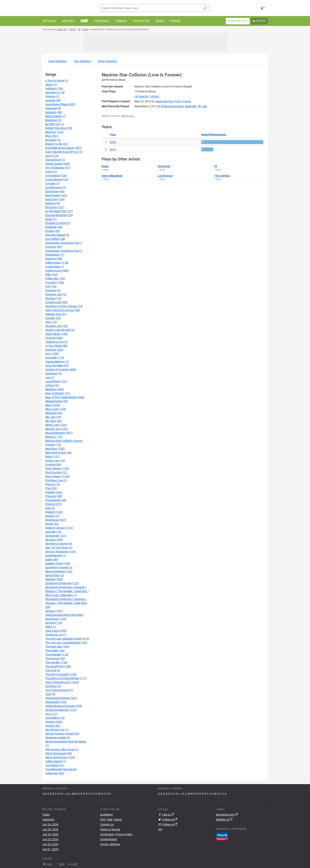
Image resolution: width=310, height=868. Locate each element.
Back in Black (53, 116)
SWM (48, 627)
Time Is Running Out (58, 682)
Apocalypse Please (57, 104)
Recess (50, 516)
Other (107, 61)
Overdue (50, 464)
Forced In (51, 282)
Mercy (49, 405)
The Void (51, 670)
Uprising (50, 722)
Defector (51, 203)
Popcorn (51, 484)
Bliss (48, 136)
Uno (48, 714)
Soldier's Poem (54, 563)
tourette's (51, 686)
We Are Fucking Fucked (59, 734)
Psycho (50, 504)
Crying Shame (54, 179)
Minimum (51, 413)
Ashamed (51, 108)
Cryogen (50, 183)
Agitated (51, 88)
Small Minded (54, 556)
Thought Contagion (57, 674)
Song (58, 61)
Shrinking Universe (57, 544)
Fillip (48, 274)
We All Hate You (55, 730)
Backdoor (51, 120)
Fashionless (53, 267)
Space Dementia (55, 571)
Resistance (52, 520)
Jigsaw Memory (55, 362)
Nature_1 (51, 437)
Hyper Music (53, 334)
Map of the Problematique (61, 397)
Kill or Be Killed (54, 366)
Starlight (51, 579)
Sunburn (51, 611)
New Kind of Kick (56, 453)
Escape (50, 231)
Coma (49, 172)
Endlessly (51, 227)
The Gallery (52, 651)
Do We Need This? (56, 211)
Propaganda (53, 500)
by (147, 96)
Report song (128, 116)
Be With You (53, 124)
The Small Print (55, 666)
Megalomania (54, 401)
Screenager (52, 536)
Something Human (57, 567)
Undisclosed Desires (57, 698)
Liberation (52, 373)
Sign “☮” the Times (57, 548)
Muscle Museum (55, 433)
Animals (50, 100)
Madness (51, 389)
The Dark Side (54, 647)
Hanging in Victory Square (61, 306)
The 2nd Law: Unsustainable (63, 643)
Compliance (53, 176)
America (50, 96)
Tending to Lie (54, 635)
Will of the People (56, 753)
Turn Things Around (57, 690)
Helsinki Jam (53, 314)
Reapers (50, 512)
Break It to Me (54, 144)
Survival (50, 623)
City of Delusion (55, 168)
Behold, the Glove (56, 128)
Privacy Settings (110, 844)
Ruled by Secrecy (56, 528)
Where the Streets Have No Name (66, 742)
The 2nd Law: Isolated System (64, 639)
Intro (48, 354)
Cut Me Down (54, 187)
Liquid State (53, 381)
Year (113, 135)
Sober (49, 559)
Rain (48, 508)
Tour (82, 61)
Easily (49, 219)
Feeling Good (53, 271)
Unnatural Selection (57, 710)
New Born (51, 449)
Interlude (51, 350)
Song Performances (214, 135)
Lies (48, 377)
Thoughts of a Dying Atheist (62, 678)
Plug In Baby (53, 476)
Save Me (50, 532)
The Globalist (53, 654)
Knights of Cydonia (57, 369)
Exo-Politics (52, 239)
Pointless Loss (54, 480)
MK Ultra (51, 421)
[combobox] (155, 8)
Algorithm (51, 92)
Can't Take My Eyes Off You (62, 152)
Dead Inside (52, 195)
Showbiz (51, 540)
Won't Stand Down (56, 757)
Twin (48, 694)
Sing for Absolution (57, 552)
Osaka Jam (52, 461)
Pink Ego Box (53, 472)
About (49, 85)
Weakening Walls (56, 738)
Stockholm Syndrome (58, 583)
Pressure (51, 496)
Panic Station (54, 468)
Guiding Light (54, 302)
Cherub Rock (53, 160)
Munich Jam (53, 429)
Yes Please (52, 765)
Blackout (51, 132)
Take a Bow (52, 631)
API (160, 829)
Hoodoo (50, 318)
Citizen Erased (54, 164)
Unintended (52, 702)
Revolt (49, 524)
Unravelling (52, 718)
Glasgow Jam (54, 294)
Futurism (51, 290)
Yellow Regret (54, 761)
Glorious (50, 298)
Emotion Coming (55, 223)
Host (48, 322)
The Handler (53, 662)
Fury (48, 286)
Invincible (51, 358)
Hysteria (50, 338)
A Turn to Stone (55, 81)
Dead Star (51, 199)
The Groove (52, 658)
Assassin (51, 112)
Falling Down (53, 263)
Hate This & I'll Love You (60, 310)
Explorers (51, 259)
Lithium (50, 385)
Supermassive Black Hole (61, 615)
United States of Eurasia (60, 706)
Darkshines (52, 191)
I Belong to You (55, 342)
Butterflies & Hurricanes (60, 148)
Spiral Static (53, 575)
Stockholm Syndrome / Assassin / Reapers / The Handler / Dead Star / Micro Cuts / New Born (67, 591)
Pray (48, 488)
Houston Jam (54, 326)
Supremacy (52, 619)
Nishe (49, 457)
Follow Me (52, 278)
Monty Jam (52, 425)
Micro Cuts (52, 409)
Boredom (51, 140)
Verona (50, 726)
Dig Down (51, 207)
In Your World (54, 346)
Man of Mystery (55, 393)
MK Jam (50, 417)
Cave (48, 156)
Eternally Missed (55, 235)
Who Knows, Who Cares (60, 749)
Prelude (50, 492)
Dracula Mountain (56, 215)
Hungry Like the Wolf (58, 330)
